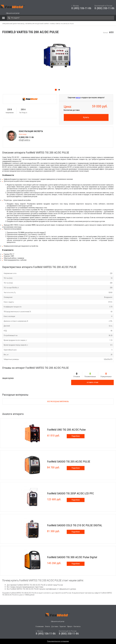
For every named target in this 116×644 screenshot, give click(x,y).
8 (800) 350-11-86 (104, 8)
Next (115, 64)
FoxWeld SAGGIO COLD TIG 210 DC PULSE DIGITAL (75, 525)
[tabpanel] (58, 64)
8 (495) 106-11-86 (81, 8)
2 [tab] (60, 90)
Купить (86, 117)
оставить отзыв (92, 382)
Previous (1, 64)
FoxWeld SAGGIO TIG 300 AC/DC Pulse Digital (72, 557)
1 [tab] (56, 90)
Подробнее (76, 436)
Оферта (70, 626)
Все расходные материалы (58, 402)
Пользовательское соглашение (58, 641)
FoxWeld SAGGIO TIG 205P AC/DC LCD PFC (70, 493)
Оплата (47, 626)
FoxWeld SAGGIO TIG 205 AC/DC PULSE (69, 462)
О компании (40, 626)
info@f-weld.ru (24, 140)
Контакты (77, 626)
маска (78, 98)
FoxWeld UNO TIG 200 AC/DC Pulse (66, 430)
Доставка (55, 626)
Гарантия (63, 626)
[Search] (60, 18)
